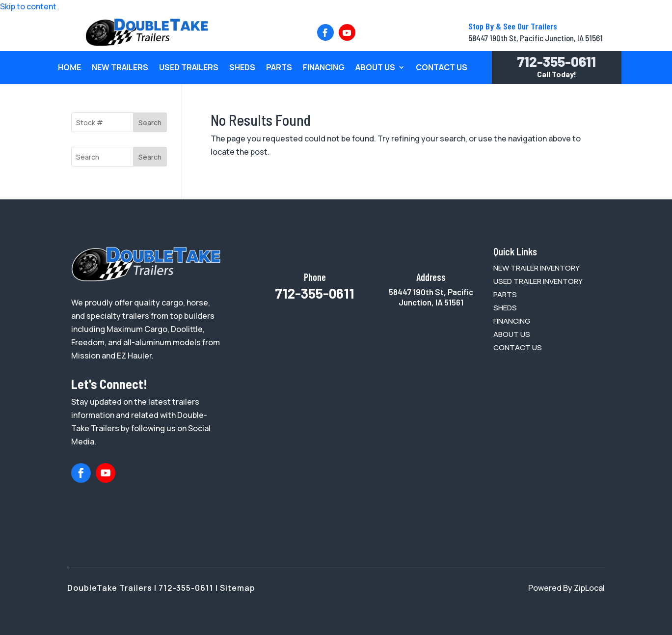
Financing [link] (324, 68)
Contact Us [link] (442, 68)
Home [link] (69, 68)
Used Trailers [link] (189, 68)
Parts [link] (279, 68)
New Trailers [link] (120, 68)
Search (150, 123)
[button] (325, 32)
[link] (147, 43)
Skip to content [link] (28, 6)
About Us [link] (375, 68)
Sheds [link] (242, 68)
